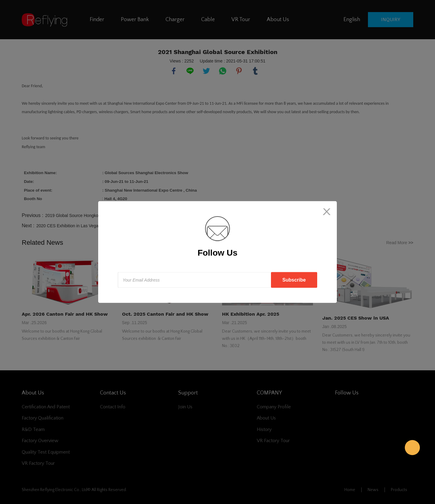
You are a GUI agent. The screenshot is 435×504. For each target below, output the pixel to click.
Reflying (412, 448)
